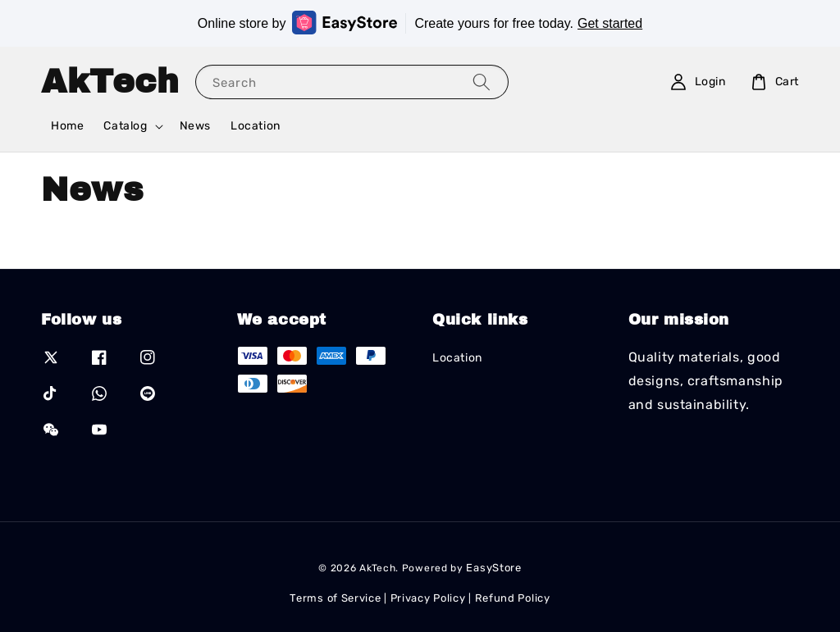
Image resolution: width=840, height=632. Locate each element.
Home (67, 126)
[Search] (482, 82)
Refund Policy (513, 598)
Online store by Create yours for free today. (420, 23)
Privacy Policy (428, 598)
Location (256, 126)
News (195, 126)
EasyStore (493, 568)
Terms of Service (335, 598)
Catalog (125, 126)
